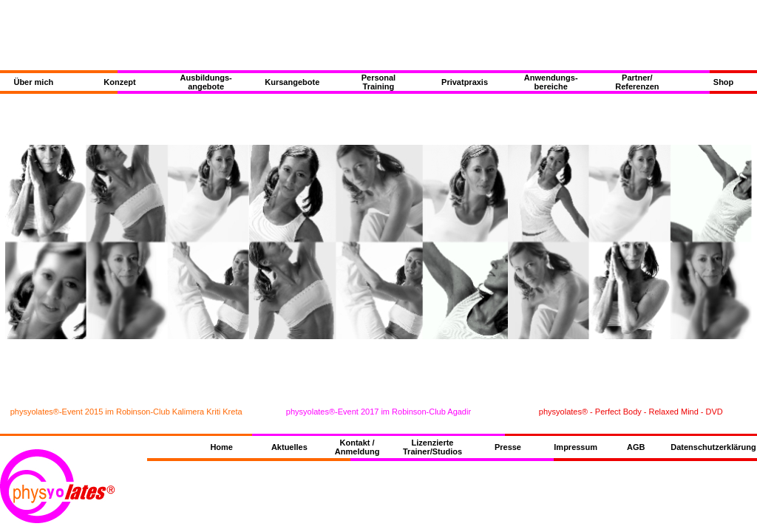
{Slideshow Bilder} (378, 242)
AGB (636, 447)
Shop (724, 82)
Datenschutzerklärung (713, 447)
